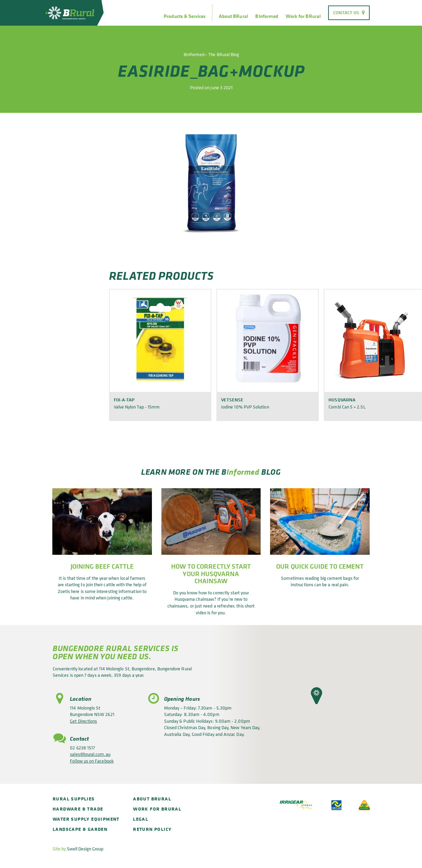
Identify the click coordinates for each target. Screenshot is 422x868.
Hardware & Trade (78, 809)
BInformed (267, 16)
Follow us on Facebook (92, 761)
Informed (243, 472)
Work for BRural (303, 16)
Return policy (152, 829)
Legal (141, 819)
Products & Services (185, 16)
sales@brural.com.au (90, 754)
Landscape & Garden (80, 829)
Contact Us (346, 13)
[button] (316, 696)
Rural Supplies (74, 799)
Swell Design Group (85, 849)
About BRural (233, 16)
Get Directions (83, 721)
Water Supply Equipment (86, 819)
